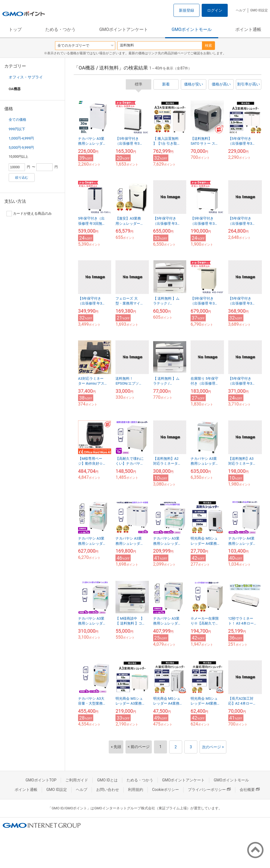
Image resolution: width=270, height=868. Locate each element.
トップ (15, 29)
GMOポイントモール (192, 29)
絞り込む (22, 178)
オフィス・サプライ (26, 77)
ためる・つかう (60, 29)
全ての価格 (17, 120)
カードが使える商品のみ (29, 214)
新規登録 (187, 10)
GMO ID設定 (259, 10)
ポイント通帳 (248, 29)
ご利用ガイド (77, 780)
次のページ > (213, 747)
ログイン (215, 10)
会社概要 (250, 790)
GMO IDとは (107, 780)
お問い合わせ (108, 790)
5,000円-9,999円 (21, 148)
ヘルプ (241, 10)
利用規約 (136, 790)
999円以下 (17, 129)
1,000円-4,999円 (21, 138)
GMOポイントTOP (41, 780)
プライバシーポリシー (209, 790)
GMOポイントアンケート (124, 29)
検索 (208, 45)
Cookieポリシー (165, 790)
